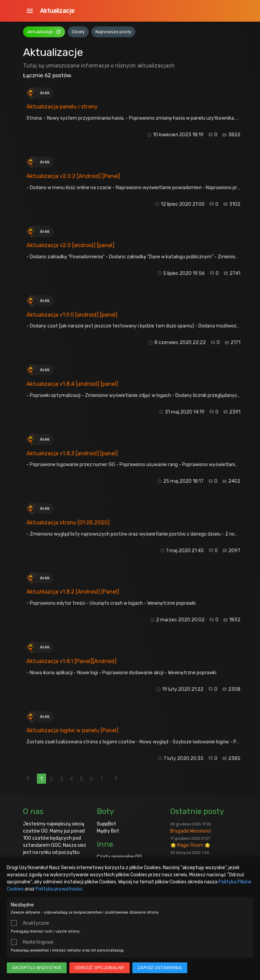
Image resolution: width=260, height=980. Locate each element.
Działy (78, 32)
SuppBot (106, 824)
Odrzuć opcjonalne (99, 968)
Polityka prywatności (59, 889)
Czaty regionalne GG (119, 857)
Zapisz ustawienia (160, 968)
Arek (45, 93)
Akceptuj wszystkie (37, 968)
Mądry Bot (108, 831)
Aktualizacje (57, 11)
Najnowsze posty (113, 32)
